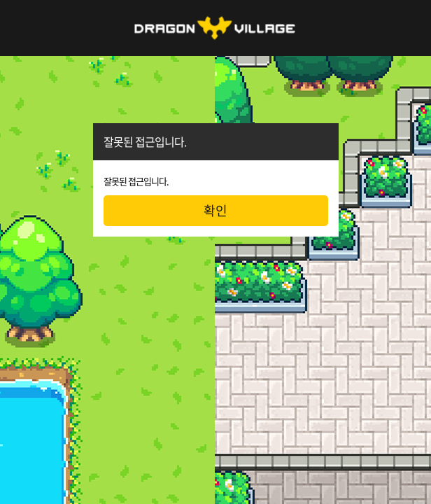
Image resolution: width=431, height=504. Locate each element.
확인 (215, 210)
